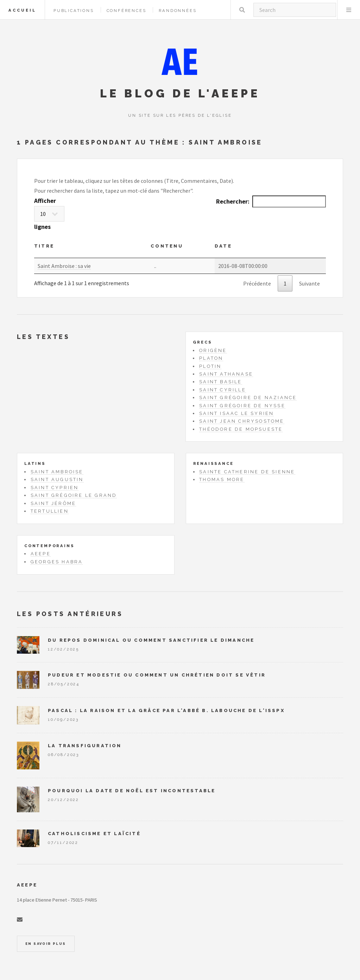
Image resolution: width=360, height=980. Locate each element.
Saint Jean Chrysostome (242, 421)
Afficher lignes (49, 214)
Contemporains (49, 546)
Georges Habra (57, 562)
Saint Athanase (226, 374)
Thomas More (222, 479)
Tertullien (50, 511)
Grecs (202, 342)
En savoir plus (46, 944)
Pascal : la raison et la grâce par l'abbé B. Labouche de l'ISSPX (166, 710)
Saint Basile (220, 382)
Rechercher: (271, 201)
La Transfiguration (85, 746)
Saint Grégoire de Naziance (248, 398)
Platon (211, 358)
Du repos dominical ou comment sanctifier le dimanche (151, 640)
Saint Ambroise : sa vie (64, 266)
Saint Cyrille (223, 390)
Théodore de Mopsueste (241, 429)
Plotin (210, 366)
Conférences (127, 11)
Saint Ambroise (57, 472)
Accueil (22, 10)
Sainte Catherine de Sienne (247, 472)
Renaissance (213, 463)
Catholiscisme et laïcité (94, 834)
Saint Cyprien (55, 488)
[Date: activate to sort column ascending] (270, 248)
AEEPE (41, 554)
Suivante (310, 283)
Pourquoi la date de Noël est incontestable (132, 791)
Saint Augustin (57, 479)
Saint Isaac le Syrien (236, 413)
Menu (349, 10)
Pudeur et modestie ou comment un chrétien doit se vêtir (157, 675)
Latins (35, 463)
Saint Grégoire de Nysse (242, 406)
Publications (74, 11)
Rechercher (242, 10)
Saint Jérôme (53, 503)
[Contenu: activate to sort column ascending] (183, 248)
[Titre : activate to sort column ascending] (92, 248)
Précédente (257, 283)
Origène (213, 350)
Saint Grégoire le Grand (74, 495)
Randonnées (178, 11)
